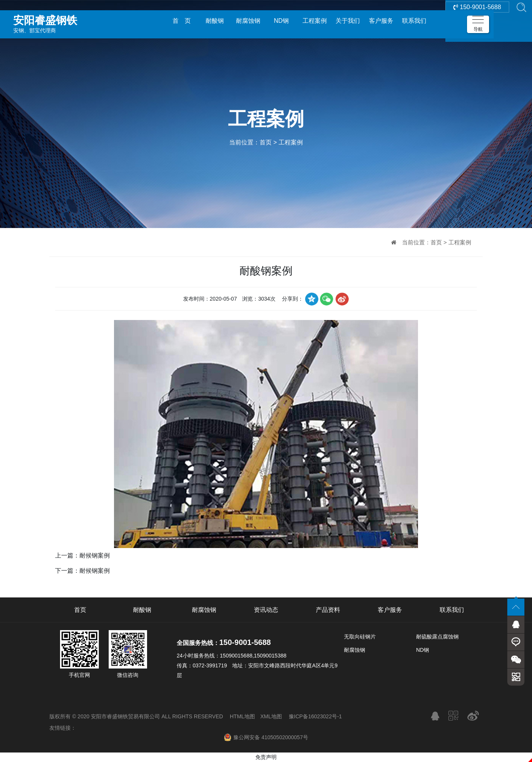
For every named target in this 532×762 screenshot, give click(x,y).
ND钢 (281, 21)
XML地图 (271, 716)
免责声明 (266, 757)
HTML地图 (242, 716)
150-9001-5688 (477, 21)
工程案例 (315, 21)
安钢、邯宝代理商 (66, 21)
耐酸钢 (215, 21)
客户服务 (381, 21)
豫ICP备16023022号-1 (315, 716)
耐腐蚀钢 (248, 21)
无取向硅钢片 (360, 637)
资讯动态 (266, 610)
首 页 (182, 21)
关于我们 (348, 21)
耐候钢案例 (95, 555)
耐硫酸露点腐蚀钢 (437, 637)
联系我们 (414, 21)
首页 (266, 142)
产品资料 (328, 610)
